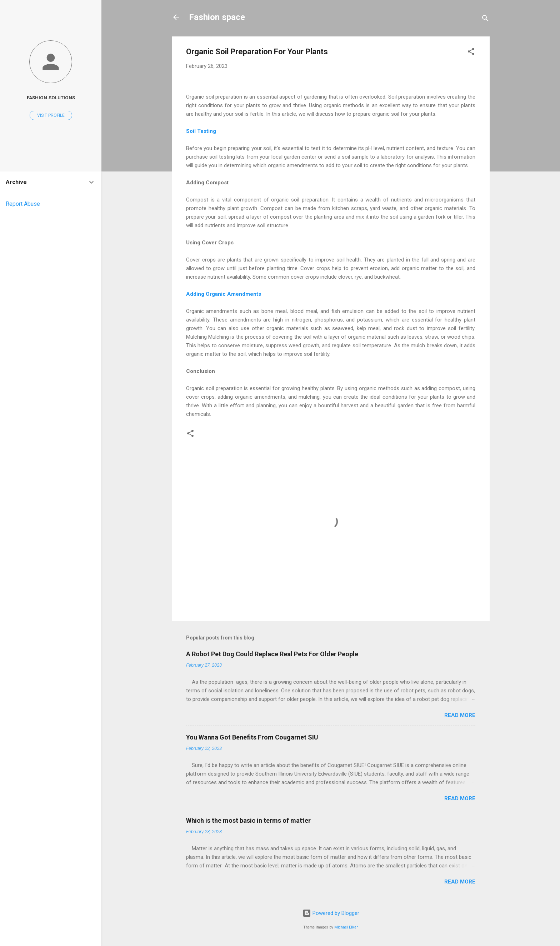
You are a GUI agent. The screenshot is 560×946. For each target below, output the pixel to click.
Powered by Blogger (331, 913)
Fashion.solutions (51, 98)
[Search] (485, 19)
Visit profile (51, 115)
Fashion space (217, 17)
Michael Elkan (346, 927)
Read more (460, 715)
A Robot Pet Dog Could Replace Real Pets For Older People (272, 654)
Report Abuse (23, 204)
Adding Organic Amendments (224, 294)
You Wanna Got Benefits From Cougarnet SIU (252, 737)
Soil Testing (201, 131)
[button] (471, 53)
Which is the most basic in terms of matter (248, 820)
